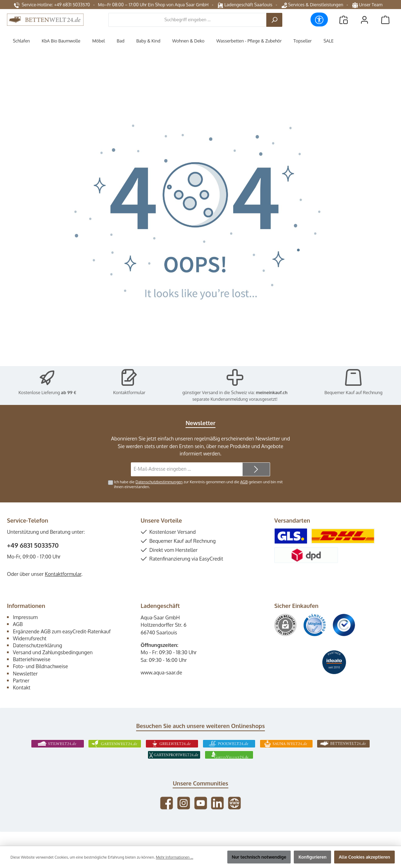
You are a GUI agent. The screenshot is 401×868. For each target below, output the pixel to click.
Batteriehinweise (32, 659)
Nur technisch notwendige (259, 857)
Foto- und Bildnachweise (40, 666)
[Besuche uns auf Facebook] (167, 803)
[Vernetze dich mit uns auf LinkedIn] (217, 803)
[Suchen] (274, 20)
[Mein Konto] (364, 20)
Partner (21, 680)
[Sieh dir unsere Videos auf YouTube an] (201, 803)
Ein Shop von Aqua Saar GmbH (178, 5)
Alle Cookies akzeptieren (364, 857)
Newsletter (25, 673)
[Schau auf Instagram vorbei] (184, 803)
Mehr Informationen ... (175, 857)
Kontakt (22, 687)
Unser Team (368, 5)
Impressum (25, 617)
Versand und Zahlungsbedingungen (53, 652)
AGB (244, 482)
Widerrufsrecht (30, 638)
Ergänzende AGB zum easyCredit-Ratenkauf (62, 631)
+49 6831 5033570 (33, 545)
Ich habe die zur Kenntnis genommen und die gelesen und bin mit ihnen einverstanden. (198, 484)
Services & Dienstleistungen (312, 5)
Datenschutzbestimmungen (159, 482)
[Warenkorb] (385, 20)
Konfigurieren (312, 857)
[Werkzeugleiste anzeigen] (319, 19)
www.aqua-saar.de (161, 672)
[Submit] (256, 469)
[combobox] (187, 20)
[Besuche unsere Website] (234, 803)
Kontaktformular (129, 392)
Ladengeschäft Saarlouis (245, 5)
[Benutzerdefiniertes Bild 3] (344, 625)
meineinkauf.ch (272, 392)
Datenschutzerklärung (37, 645)
